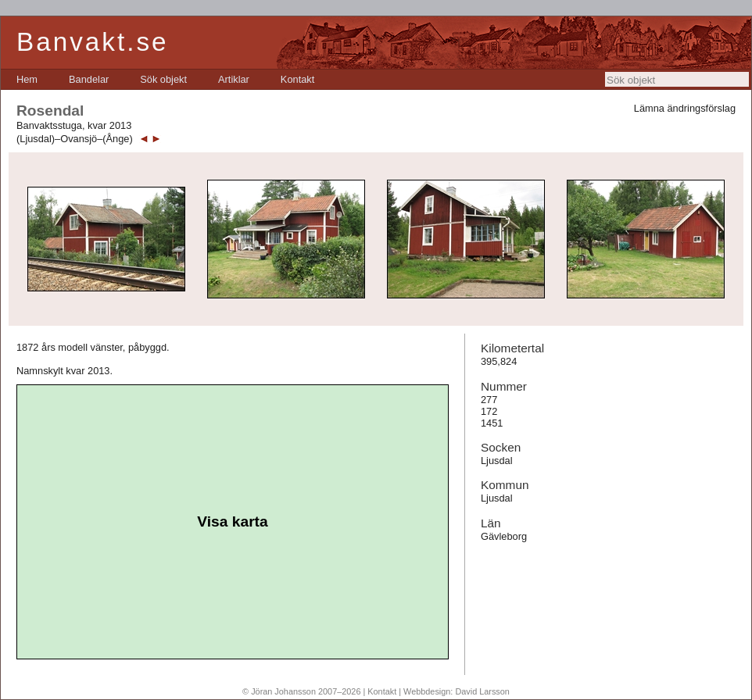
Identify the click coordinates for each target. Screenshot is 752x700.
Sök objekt (163, 79)
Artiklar (234, 79)
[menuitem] (27, 79)
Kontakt (297, 79)
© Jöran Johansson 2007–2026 (301, 691)
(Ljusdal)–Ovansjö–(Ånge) (75, 139)
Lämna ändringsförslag (685, 108)
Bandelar (89, 79)
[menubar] (165, 79)
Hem (27, 79)
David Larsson (482, 691)
